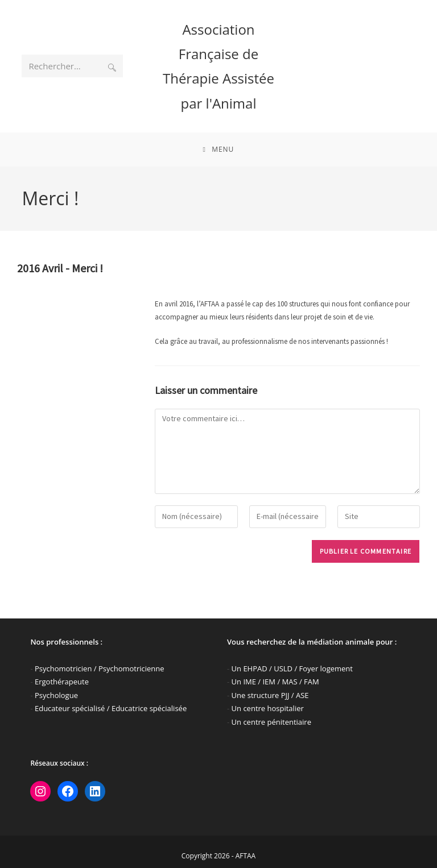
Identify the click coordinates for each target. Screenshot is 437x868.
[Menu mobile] (219, 149)
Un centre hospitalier (268, 708)
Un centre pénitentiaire (271, 722)
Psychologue (56, 695)
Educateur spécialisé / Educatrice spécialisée (111, 708)
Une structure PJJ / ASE (270, 695)
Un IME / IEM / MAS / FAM (275, 682)
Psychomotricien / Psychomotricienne (100, 668)
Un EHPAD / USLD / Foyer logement (292, 668)
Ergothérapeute (62, 682)
